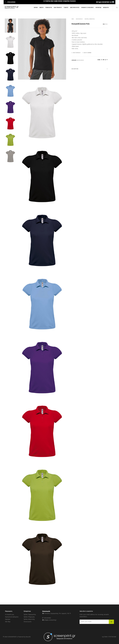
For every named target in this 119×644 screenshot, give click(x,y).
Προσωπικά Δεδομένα (12, 617)
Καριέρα (8, 619)
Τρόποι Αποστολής (29, 619)
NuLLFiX (28, 637)
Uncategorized (79, 19)
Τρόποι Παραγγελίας (30, 615)
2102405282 (47, 618)
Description (90, 69)
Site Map (8, 622)
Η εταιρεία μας (10, 615)
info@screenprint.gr (50, 620)
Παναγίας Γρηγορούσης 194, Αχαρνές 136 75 (57, 613)
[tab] (90, 69)
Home (73, 19)
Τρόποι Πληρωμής (29, 617)
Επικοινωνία (28, 622)
